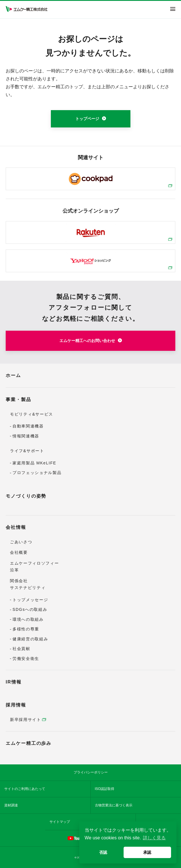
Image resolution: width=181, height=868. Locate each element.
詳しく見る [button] (154, 838)
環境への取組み (28, 619)
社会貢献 (21, 649)
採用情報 (16, 705)
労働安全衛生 (26, 659)
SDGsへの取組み (30, 609)
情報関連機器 (26, 436)
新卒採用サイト (26, 720)
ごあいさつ (21, 542)
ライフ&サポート (27, 451)
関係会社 (19, 581)
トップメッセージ (30, 600)
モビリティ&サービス (32, 414)
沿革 (14, 570)
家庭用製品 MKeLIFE (34, 463)
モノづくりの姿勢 (26, 496)
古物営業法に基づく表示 (114, 805)
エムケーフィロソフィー (34, 563)
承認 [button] (147, 852)
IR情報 (14, 682)
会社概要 (19, 552)
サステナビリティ (28, 588)
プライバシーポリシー (91, 772)
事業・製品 (18, 400)
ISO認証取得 (105, 789)
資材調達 (11, 805)
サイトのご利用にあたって (25, 789)
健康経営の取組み (30, 639)
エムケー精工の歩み (29, 743)
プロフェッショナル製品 (37, 473)
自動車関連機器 (28, 426)
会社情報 (16, 527)
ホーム (13, 375)
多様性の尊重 (26, 629)
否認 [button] (103, 852)
